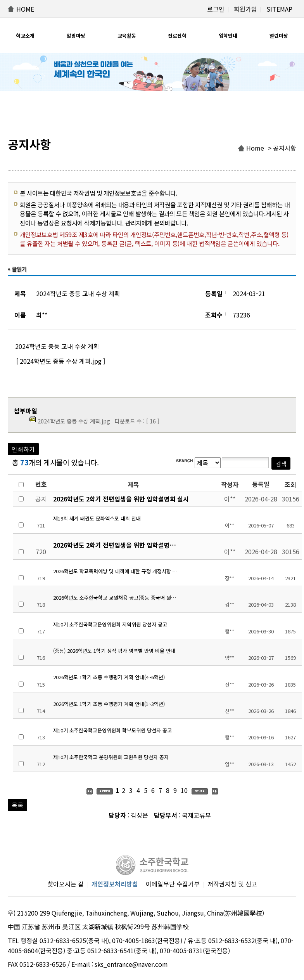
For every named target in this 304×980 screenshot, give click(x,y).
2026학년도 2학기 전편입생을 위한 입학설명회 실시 (121, 499)
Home (255, 148)
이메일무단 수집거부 (173, 884)
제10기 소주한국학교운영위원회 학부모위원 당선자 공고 (112, 730)
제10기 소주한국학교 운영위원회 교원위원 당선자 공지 (111, 757)
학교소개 (25, 36)
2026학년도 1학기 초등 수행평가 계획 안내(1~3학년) (109, 704)
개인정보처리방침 (115, 884)
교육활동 (127, 36)
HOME (25, 9)
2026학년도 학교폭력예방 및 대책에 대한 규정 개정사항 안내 (117, 571)
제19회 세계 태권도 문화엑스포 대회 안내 (97, 518)
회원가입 (245, 9)
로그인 (216, 9)
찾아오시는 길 (66, 884)
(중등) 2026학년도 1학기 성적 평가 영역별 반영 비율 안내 (114, 651)
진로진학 (177, 36)
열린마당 (279, 36)
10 (184, 790)
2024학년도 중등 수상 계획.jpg (74, 421)
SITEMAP (279, 9)
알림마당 (76, 36)
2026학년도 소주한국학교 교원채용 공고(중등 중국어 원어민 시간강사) (117, 598)
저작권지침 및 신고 (232, 884)
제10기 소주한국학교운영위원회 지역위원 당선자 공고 (110, 624)
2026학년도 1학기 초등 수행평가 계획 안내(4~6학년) (109, 677)
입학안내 (228, 36)
